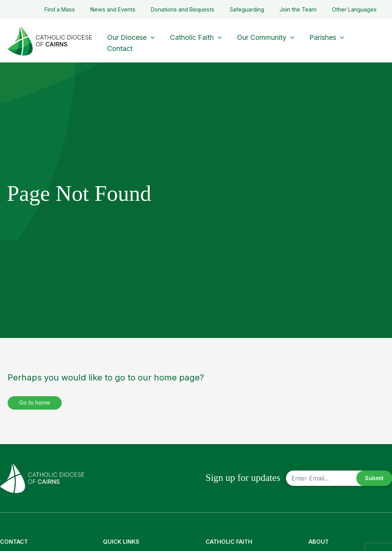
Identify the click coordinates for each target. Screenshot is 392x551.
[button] (150, 35)
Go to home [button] (37, 403)
